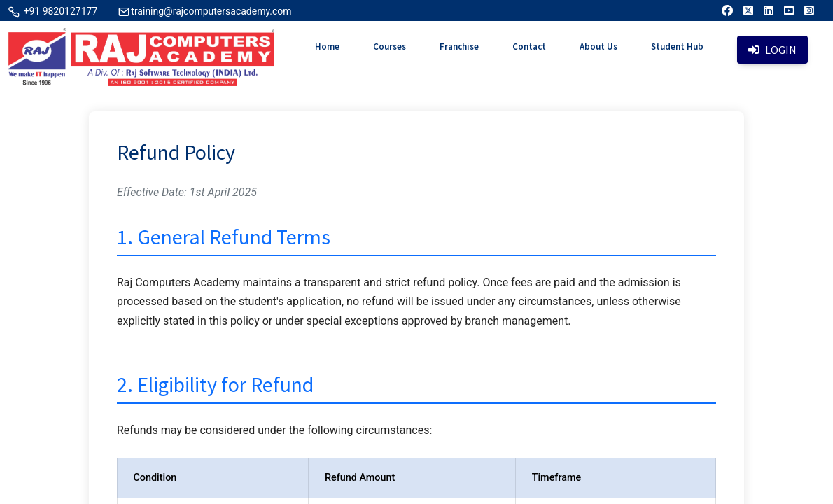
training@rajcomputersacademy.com (211, 11)
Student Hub (677, 47)
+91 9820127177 (59, 11)
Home (327, 47)
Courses (390, 47)
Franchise (459, 47)
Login (772, 50)
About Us (598, 47)
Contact (529, 47)
